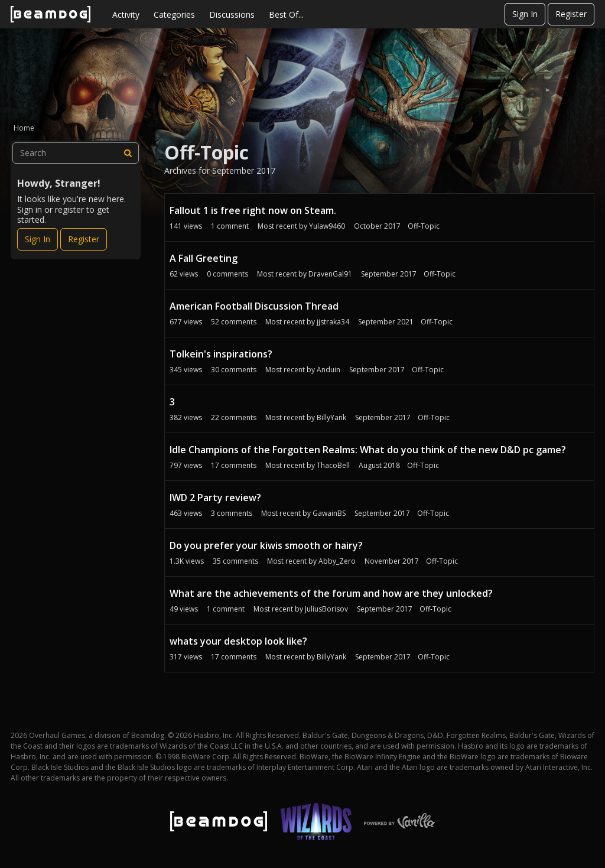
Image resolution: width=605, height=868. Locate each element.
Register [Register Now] (84, 239)
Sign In (525, 14)
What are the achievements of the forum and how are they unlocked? (331, 593)
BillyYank (331, 417)
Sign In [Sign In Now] (38, 239)
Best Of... (286, 14)
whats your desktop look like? (238, 641)
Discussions (232, 14)
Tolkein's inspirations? (221, 354)
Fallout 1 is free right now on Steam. (253, 210)
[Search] (128, 153)
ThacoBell (333, 465)
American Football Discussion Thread (254, 306)
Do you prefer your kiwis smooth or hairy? (266, 545)
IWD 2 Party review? (215, 498)
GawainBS (329, 513)
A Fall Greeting (204, 258)
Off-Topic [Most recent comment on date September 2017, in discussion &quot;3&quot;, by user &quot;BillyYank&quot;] (434, 417)
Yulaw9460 (327, 226)
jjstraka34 (333, 322)
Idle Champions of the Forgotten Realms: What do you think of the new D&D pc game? (368, 450)
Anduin (328, 370)
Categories (174, 14)
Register (571, 14)
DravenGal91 (330, 274)
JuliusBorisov (326, 609)
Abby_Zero (337, 561)
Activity (126, 14)
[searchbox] (76, 153)
